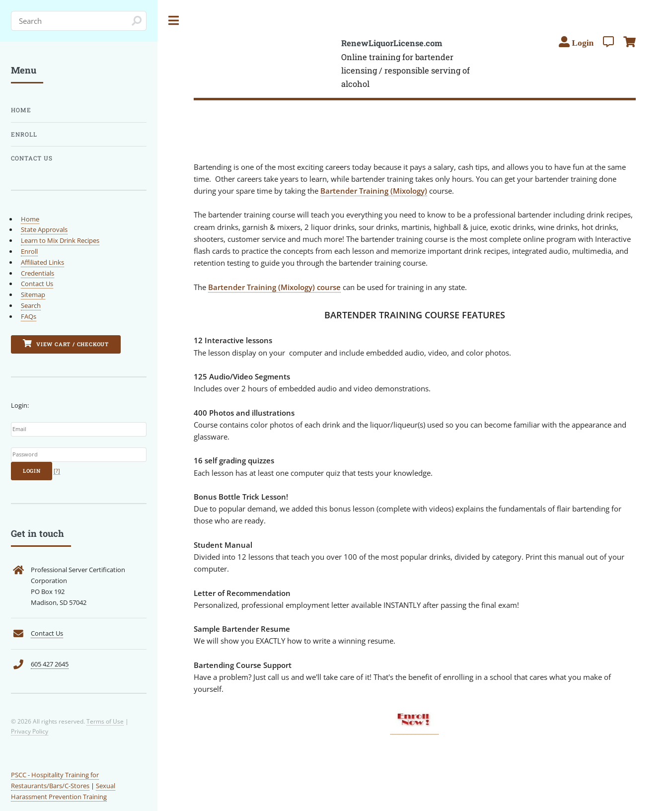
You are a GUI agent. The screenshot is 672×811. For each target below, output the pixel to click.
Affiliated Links (42, 262)
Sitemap (33, 295)
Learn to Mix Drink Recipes (60, 240)
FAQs (29, 316)
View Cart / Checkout (66, 343)
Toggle (174, 21)
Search (31, 305)
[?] (57, 471)
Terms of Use (105, 721)
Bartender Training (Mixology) (374, 191)
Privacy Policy (30, 731)
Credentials (37, 273)
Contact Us (32, 158)
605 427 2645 (50, 664)
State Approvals (44, 229)
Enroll (24, 134)
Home (21, 110)
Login (32, 471)
